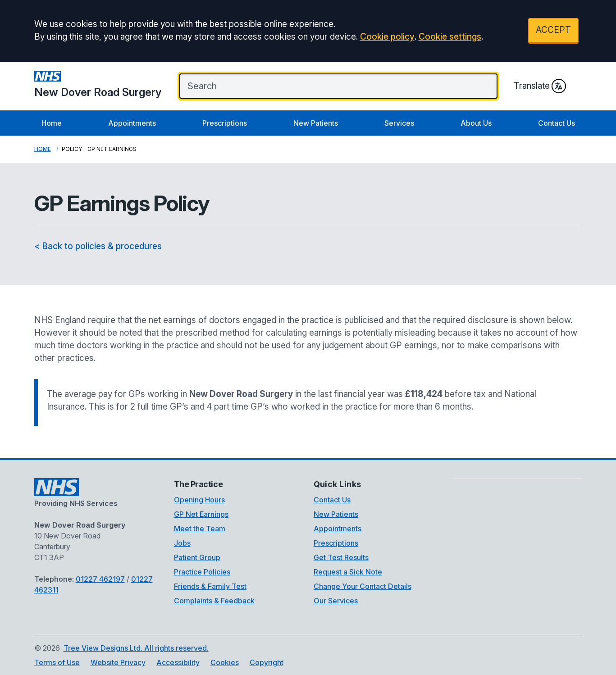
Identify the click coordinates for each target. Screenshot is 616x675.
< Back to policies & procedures (98, 246)
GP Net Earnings (201, 514)
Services (399, 123)
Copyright (267, 662)
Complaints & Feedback (214, 601)
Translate (540, 86)
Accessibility (178, 662)
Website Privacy (118, 662)
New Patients (316, 123)
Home (52, 123)
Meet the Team (200, 529)
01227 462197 (100, 579)
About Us (476, 123)
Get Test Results (341, 557)
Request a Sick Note (348, 572)
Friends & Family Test (210, 586)
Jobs (182, 543)
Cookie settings (450, 37)
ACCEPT (553, 30)
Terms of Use (57, 662)
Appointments (132, 123)
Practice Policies (202, 572)
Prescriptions (225, 123)
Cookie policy (387, 37)
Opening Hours (199, 500)
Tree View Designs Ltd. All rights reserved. (136, 648)
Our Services (336, 601)
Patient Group (197, 557)
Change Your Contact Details (363, 586)
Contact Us (557, 123)
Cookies (225, 662)
